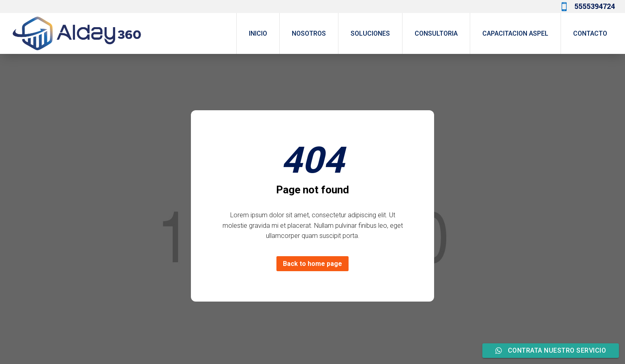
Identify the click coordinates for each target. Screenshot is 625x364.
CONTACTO (590, 33)
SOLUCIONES (370, 33)
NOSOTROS (309, 33)
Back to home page (312, 264)
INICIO (258, 33)
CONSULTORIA (436, 33)
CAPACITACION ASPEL (515, 33)
